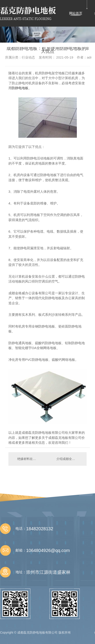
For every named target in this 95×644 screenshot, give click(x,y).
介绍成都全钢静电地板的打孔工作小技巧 (69, 459)
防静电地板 (20, 88)
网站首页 (76, 13)
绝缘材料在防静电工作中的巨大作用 (28, 459)
